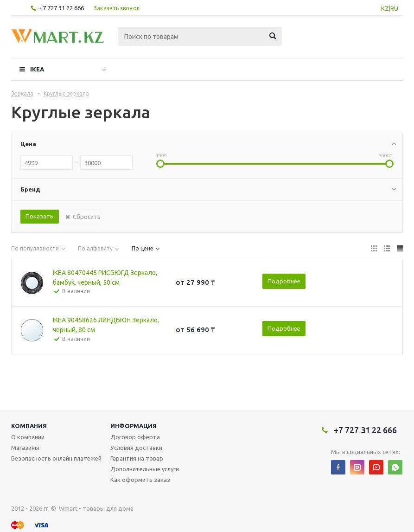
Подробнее (284, 281)
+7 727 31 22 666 (61, 8)
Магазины (25, 448)
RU (394, 8)
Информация (134, 426)
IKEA (37, 69)
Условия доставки (136, 448)
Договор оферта (135, 437)
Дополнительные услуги (145, 469)
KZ (385, 8)
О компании (28, 437)
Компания (29, 426)
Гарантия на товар (137, 458)
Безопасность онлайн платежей (56, 458)
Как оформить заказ (140, 480)
